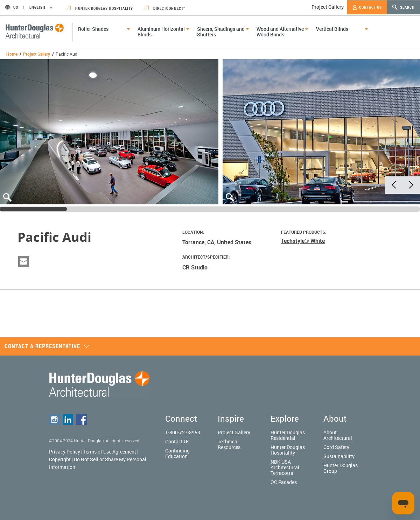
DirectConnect (165, 8)
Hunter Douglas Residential (288, 435)
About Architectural (338, 435)
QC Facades (284, 482)
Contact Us (367, 7)
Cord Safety (336, 447)
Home (12, 54)
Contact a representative (47, 346)
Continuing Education (177, 453)
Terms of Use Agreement (110, 452)
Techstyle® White (303, 241)
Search (404, 7)
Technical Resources (229, 444)
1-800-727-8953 (183, 432)
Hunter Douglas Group (341, 468)
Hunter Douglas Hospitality (100, 8)
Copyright (60, 459)
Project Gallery (328, 7)
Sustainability (339, 456)
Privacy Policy (65, 452)
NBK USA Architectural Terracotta (285, 467)
